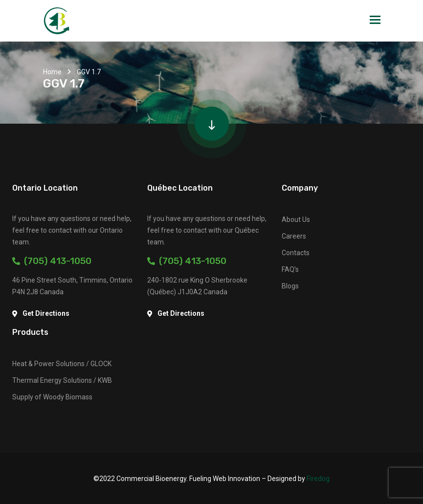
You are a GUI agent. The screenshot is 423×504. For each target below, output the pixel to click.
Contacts (296, 253)
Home (52, 72)
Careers (294, 236)
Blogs (290, 286)
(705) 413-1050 (52, 261)
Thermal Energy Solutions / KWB (62, 380)
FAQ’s (290, 269)
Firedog (318, 479)
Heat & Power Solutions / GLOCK (62, 364)
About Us (296, 219)
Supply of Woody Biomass (52, 397)
